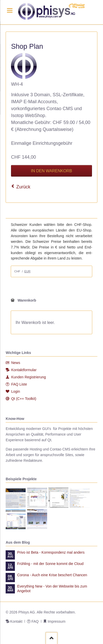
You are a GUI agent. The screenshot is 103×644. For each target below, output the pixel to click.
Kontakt (16, 621)
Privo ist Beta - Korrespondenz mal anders (51, 552)
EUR (27, 271)
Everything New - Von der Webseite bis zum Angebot (52, 589)
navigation (10, 10)
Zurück (23, 187)
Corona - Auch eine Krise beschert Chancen (52, 575)
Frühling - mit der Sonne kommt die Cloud (50, 564)
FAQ (35, 621)
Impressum (56, 621)
